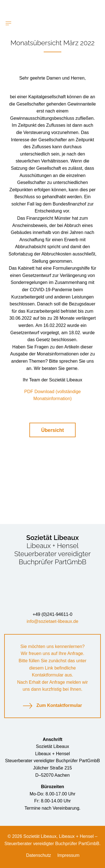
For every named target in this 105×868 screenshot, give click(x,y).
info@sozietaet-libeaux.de (52, 621)
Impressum (68, 855)
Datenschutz (39, 855)
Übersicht (53, 430)
